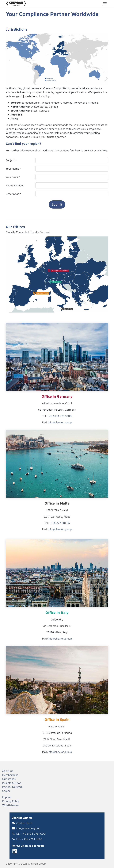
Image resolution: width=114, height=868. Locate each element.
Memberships (10, 775)
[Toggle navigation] (105, 4)
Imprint (7, 797)
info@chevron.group (60, 422)
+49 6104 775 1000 (60, 416)
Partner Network (12, 787)
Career (6, 791)
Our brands (9, 779)
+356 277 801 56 (60, 523)
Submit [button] (57, 204)
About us (8, 771)
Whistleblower (11, 805)
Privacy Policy (11, 801)
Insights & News (12, 783)
